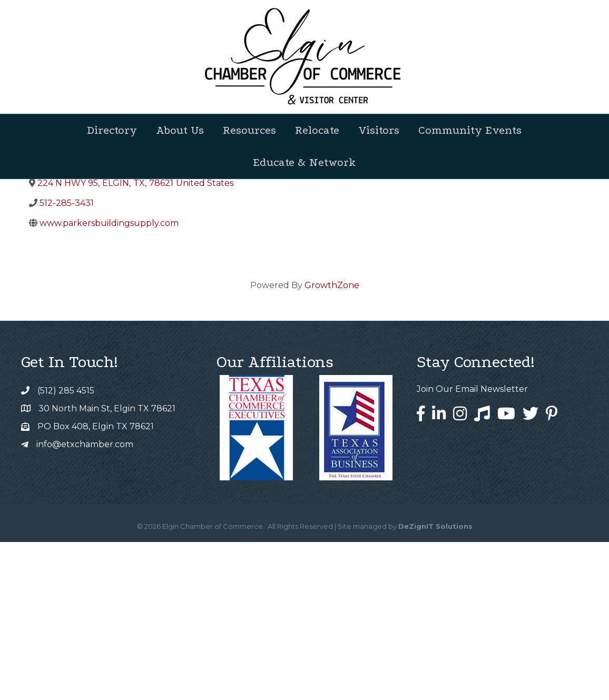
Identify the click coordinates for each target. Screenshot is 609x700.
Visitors (379, 130)
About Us (180, 130)
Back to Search (58, 268)
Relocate (317, 130)
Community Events (470, 130)
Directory (112, 130)
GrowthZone (332, 443)
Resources (249, 130)
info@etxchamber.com (85, 602)
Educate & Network (304, 162)
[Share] (248, 285)
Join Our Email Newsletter (472, 547)
